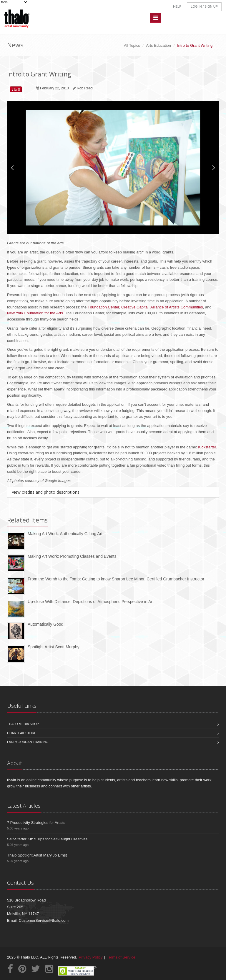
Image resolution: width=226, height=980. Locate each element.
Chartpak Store (22, 733)
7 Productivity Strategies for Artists (36, 823)
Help (177, 6)
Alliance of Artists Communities (177, 307)
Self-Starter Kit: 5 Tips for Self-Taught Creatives (47, 839)
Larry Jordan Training (28, 742)
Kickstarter (207, 447)
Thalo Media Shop (23, 724)
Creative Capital (135, 307)
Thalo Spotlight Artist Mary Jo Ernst (37, 855)
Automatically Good (45, 624)
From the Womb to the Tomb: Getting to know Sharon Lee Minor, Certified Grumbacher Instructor (116, 579)
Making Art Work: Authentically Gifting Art (65, 534)
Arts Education (159, 45)
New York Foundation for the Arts (35, 313)
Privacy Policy (91, 957)
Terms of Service (121, 957)
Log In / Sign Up (204, 6)
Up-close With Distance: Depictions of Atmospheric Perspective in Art (91, 602)
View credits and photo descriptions (46, 492)
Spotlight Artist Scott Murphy (54, 647)
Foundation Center (103, 307)
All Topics (132, 45)
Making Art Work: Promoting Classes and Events (72, 556)
